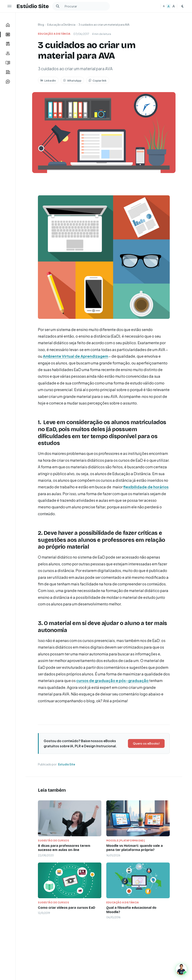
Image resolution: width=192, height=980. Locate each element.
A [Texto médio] (169, 6)
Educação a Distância (61, 25)
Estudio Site (67, 764)
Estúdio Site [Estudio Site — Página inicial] (33, 6)
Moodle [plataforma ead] (126, 841)
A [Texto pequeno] (164, 6)
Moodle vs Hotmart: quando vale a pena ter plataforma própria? (135, 848)
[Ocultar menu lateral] (9, 6)
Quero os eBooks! (146, 743)
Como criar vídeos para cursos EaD (67, 908)
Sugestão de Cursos (53, 841)
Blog (41, 25)
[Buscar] (58, 6)
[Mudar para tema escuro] (183, 6)
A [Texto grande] (174, 6)
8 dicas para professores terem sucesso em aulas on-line (64, 848)
